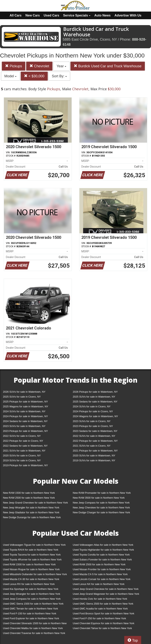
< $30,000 (34, 76)
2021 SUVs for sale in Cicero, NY (92, 446)
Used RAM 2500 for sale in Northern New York (99, 564)
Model (10, 76)
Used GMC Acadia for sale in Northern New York (100, 609)
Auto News (103, 15)
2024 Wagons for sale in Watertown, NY (95, 416)
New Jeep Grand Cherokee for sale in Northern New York (35, 503)
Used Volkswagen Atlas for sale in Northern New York (103, 545)
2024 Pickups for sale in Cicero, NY (93, 411)
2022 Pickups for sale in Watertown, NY (95, 441)
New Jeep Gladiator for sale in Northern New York (31, 512)
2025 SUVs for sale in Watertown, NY (94, 397)
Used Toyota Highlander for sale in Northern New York (103, 550)
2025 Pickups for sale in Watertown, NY (25, 402)
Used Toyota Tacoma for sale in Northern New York (32, 555)
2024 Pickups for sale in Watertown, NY (25, 416)
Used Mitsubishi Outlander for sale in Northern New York (35, 574)
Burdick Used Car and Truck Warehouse (108, 66)
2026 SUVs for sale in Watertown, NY (24, 392)
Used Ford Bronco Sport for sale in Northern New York (104, 613)
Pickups (14, 66)
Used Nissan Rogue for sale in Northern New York (31, 569)
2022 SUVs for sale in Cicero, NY (22, 436)
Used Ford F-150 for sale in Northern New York (30, 613)
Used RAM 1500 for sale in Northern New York (29, 564)
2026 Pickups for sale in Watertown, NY (95, 392)
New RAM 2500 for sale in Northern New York (29, 498)
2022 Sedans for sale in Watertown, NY (25, 446)
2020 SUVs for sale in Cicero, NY (22, 456)
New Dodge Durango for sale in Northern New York (32, 517)
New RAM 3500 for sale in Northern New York (99, 498)
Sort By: (59, 76)
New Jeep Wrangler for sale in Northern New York (31, 508)
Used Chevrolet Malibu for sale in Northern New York (33, 628)
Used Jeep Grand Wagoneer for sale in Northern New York (106, 594)
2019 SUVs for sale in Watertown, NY (94, 460)
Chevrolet (39, 66)
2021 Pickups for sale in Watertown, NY (95, 451)
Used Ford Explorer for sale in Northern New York (31, 618)
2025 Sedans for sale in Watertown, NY (95, 402)
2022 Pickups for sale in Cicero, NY (23, 441)
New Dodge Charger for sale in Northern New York (101, 512)
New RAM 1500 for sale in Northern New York (29, 493)
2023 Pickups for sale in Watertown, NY (25, 431)
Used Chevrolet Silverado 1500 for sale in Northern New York (35, 624)
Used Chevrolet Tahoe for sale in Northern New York (102, 628)
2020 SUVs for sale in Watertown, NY (94, 456)
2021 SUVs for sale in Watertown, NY (24, 451)
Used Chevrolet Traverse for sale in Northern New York (34, 633)
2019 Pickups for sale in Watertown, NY (25, 465)
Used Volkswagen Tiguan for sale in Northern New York (34, 545)
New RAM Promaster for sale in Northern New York (102, 493)
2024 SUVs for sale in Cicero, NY (92, 406)
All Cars (16, 15)
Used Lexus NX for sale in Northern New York (99, 584)
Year (61, 66)
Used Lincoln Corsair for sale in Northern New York (102, 579)
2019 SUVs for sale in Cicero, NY (22, 460)
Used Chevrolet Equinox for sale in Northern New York (104, 623)
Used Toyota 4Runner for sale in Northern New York (32, 560)
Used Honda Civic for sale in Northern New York (100, 599)
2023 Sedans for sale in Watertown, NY (95, 431)
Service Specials (77, 15)
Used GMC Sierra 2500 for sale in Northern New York (103, 604)
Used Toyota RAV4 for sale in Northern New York (31, 550)
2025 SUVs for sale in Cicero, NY (22, 397)
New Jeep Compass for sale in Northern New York (101, 503)
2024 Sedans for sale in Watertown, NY (25, 421)
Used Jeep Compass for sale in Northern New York (32, 599)
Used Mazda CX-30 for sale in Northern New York (31, 579)
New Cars (33, 15)
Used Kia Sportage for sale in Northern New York (31, 589)
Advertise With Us (128, 15)
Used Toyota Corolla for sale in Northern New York (101, 555)
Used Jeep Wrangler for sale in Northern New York (32, 594)
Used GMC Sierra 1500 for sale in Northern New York (33, 604)
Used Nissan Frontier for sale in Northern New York (102, 569)
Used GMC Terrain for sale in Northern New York (30, 609)
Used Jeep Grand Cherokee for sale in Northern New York (106, 589)
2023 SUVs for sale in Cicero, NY (92, 421)
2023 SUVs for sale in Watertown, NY (24, 426)
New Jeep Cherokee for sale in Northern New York (101, 508)
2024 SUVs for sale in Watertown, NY (24, 411)
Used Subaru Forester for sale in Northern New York (102, 560)
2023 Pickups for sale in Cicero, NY (93, 426)
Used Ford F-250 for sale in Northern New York (99, 618)
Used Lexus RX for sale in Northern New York (29, 584)
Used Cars (51, 15)
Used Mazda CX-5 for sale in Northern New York (100, 574)
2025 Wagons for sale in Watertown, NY (26, 406)
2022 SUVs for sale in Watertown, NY (94, 436)
